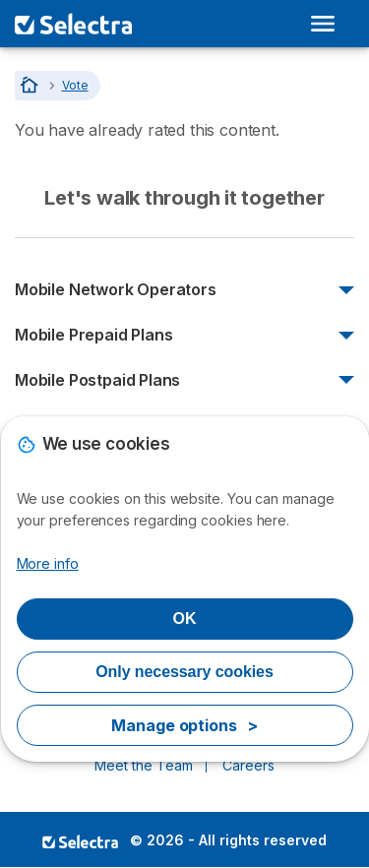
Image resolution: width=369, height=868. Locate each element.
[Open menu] (327, 24)
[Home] (31, 85)
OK (185, 619)
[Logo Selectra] (73, 24)
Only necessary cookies (184, 672)
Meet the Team (144, 765)
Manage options (184, 725)
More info (48, 563)
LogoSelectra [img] (80, 841)
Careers (248, 765)
